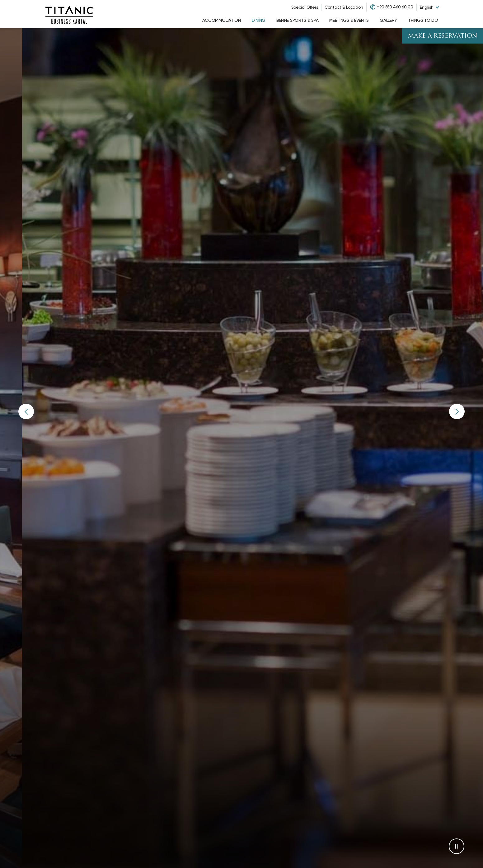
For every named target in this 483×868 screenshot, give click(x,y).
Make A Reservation (443, 36)
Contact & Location (344, 7)
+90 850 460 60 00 (395, 7)
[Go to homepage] (69, 14)
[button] (26, 411)
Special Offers (305, 7)
